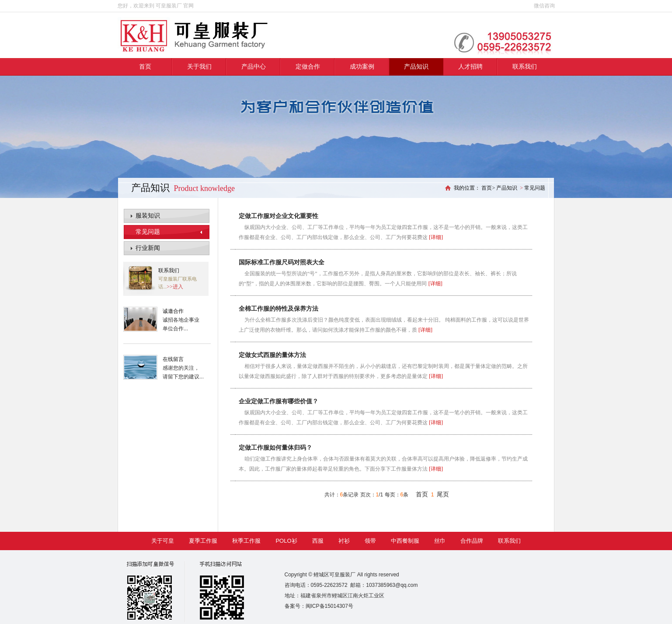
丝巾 (440, 541)
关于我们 (199, 67)
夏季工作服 (203, 541)
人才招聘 (470, 67)
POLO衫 (286, 541)
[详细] (436, 237)
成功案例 (362, 67)
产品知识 (416, 67)
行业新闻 (148, 248)
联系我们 (525, 67)
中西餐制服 (405, 541)
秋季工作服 (246, 541)
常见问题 (148, 232)
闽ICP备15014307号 (329, 606)
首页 (145, 67)
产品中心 (254, 67)
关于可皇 (163, 541)
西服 (318, 541)
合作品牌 (472, 541)
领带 (370, 541)
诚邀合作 (173, 311)
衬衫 (344, 541)
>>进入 (175, 287)
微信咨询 (544, 6)
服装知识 (148, 216)
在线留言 (173, 359)
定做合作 (308, 67)
